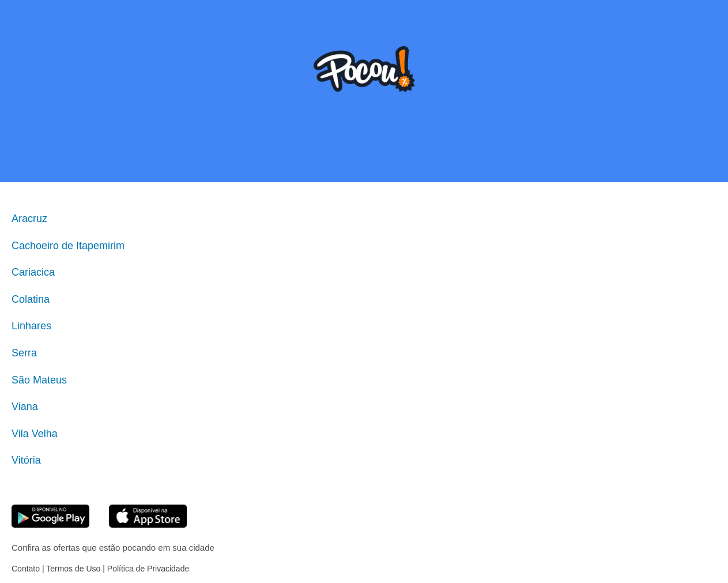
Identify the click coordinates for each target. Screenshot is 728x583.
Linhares (31, 326)
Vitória (26, 460)
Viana (25, 407)
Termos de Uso (73, 569)
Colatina (31, 299)
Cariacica (33, 272)
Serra (24, 353)
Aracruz (29, 219)
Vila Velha (35, 434)
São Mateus (39, 380)
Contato (26, 569)
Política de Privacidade (148, 569)
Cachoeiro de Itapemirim (68, 246)
